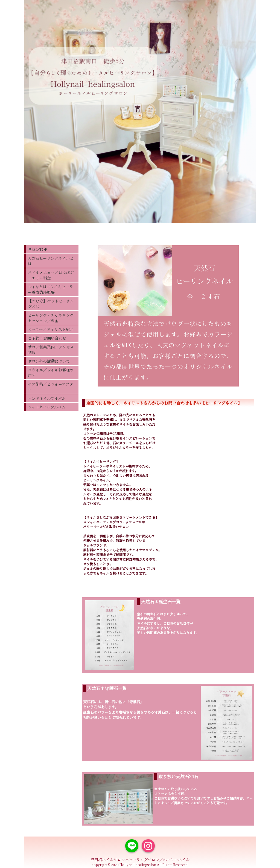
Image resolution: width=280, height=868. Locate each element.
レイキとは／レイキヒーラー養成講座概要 (50, 289)
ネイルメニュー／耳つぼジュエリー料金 (51, 275)
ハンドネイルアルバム (47, 398)
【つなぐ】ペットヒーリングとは (51, 304)
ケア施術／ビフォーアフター (50, 387)
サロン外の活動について (49, 361)
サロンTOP (38, 249)
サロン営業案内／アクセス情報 (51, 350)
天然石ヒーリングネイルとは (51, 261)
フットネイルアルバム (47, 407)
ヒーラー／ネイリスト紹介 (51, 329)
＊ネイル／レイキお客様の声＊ (51, 373)
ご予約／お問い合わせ (47, 338)
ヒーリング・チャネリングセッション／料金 (51, 318)
